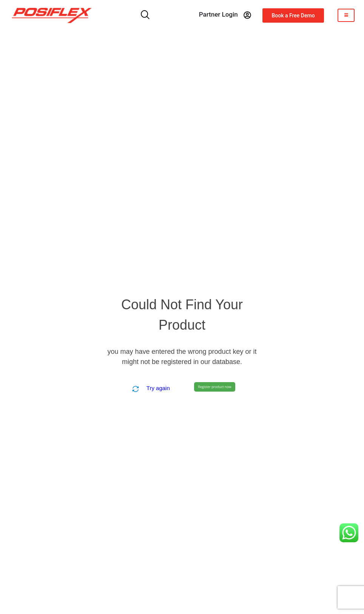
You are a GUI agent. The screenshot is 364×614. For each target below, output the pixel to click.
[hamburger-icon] (346, 15)
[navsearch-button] (145, 15)
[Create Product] (215, 386)
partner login (218, 14)
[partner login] (247, 15)
